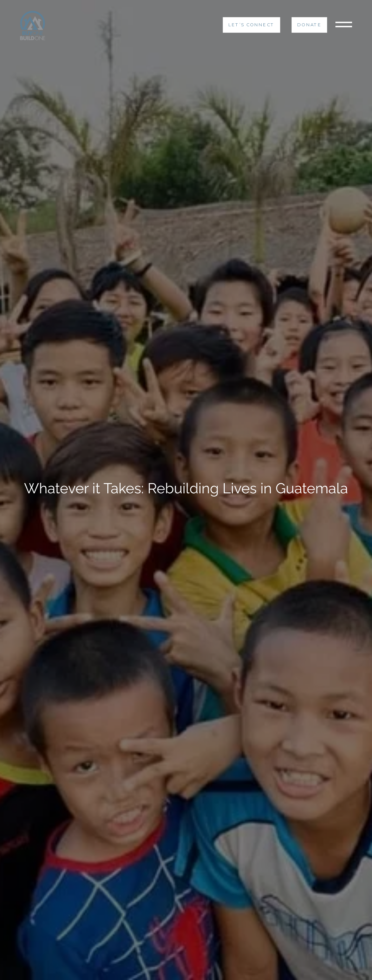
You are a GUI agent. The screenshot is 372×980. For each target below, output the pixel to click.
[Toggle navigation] (344, 25)
